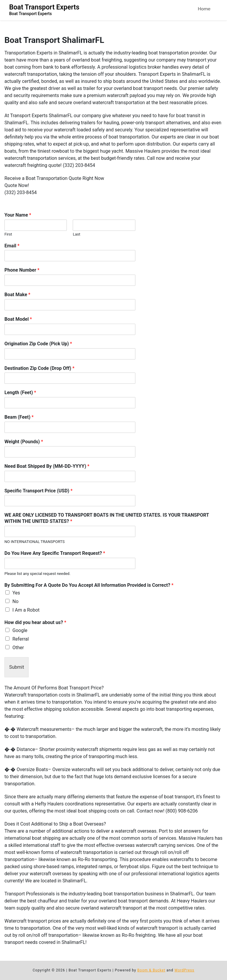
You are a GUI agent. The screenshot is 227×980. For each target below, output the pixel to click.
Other (18, 648)
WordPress (184, 970)
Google (20, 630)
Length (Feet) (20, 393)
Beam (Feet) (19, 417)
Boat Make (17, 295)
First (8, 234)
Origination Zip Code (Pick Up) (38, 344)
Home (204, 9)
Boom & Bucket (151, 970)
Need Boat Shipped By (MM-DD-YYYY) (47, 466)
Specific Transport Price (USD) (38, 491)
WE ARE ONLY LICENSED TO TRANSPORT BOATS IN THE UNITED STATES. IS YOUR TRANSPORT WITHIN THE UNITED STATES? (107, 518)
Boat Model (18, 319)
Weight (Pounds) (24, 442)
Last (76, 234)
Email (12, 246)
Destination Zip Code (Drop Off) (39, 368)
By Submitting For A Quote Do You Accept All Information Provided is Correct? (89, 585)
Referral (21, 639)
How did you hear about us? (35, 622)
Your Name (18, 215)
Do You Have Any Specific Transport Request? (55, 553)
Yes (16, 593)
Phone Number (22, 270)
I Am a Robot (26, 610)
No (16, 601)
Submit (17, 667)
